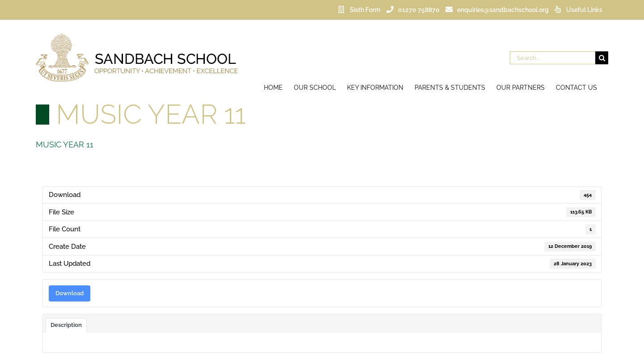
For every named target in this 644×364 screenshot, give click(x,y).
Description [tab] (66, 325)
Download (70, 293)
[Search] (602, 58)
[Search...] (553, 58)
